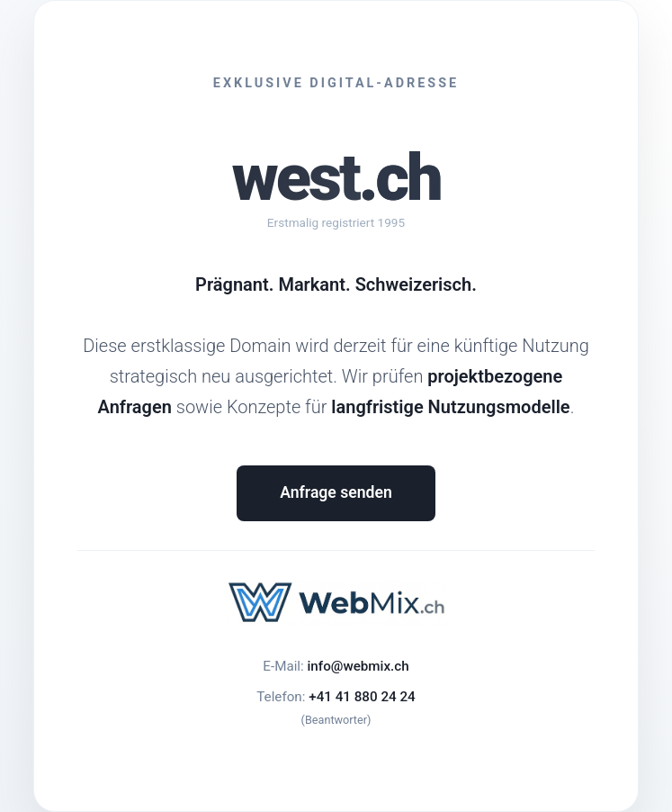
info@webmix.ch (358, 666)
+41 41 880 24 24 (362, 697)
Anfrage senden (336, 492)
